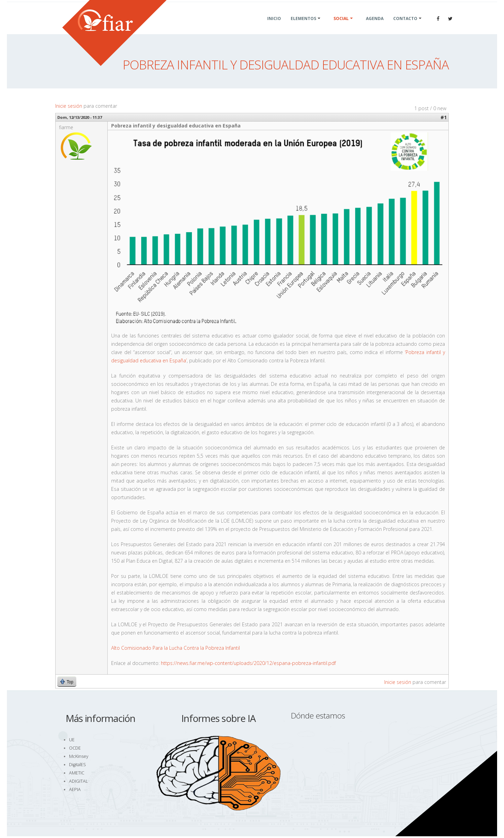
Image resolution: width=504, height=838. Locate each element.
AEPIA (75, 789)
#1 (444, 117)
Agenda (375, 27)
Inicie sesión (69, 106)
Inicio (274, 27)
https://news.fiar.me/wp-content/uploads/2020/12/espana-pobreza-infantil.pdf (248, 663)
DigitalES (77, 765)
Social (341, 27)
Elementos (303, 27)
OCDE (75, 748)
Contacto (405, 27)
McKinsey (79, 756)
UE (72, 740)
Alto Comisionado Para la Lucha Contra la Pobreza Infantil (176, 648)
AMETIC (77, 773)
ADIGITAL (78, 781)
